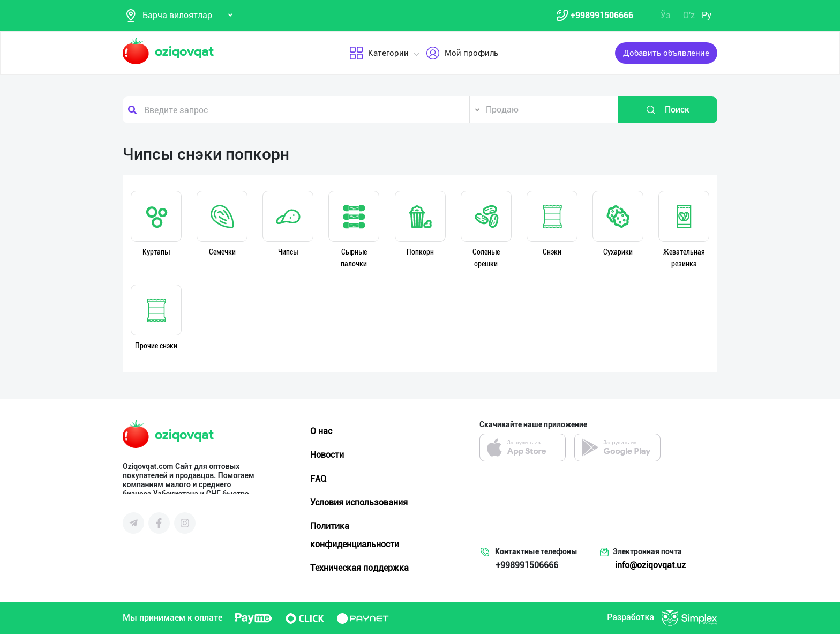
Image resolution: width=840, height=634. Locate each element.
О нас (321, 431)
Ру (707, 15)
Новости (327, 455)
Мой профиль (462, 53)
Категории (378, 53)
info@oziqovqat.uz (650, 565)
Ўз (666, 15)
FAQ (318, 479)
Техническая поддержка (359, 568)
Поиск (667, 110)
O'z (689, 15)
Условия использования (359, 502)
